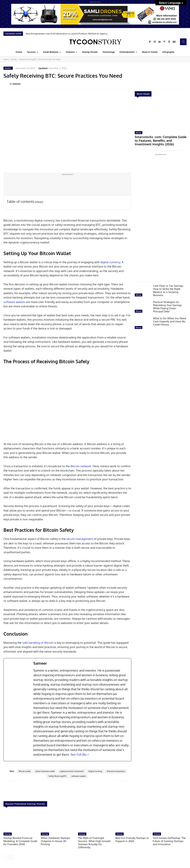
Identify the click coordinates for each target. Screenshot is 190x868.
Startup (8, 834)
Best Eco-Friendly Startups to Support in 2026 (132, 840)
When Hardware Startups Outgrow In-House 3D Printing (55, 841)
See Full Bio (79, 754)
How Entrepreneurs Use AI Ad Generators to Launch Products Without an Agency (66, 34)
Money (14, 59)
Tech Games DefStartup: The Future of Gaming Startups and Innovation (169, 841)
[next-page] (11, 857)
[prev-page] (6, 857)
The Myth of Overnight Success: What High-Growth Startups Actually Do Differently (94, 843)
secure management (80, 539)
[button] (183, 42)
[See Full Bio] (88, 755)
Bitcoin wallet (25, 771)
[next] (184, 34)
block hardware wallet (45, 771)
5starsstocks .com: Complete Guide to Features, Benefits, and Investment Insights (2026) (160, 140)
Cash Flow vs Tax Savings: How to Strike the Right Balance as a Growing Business (168, 289)
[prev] (179, 34)
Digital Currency (95, 771)
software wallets (14, 302)
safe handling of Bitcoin (38, 643)
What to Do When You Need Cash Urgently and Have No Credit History (170, 320)
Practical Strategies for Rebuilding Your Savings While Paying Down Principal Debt (167, 305)
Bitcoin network (81, 466)
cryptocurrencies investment (72, 771)
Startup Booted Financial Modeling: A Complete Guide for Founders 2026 (20, 841)
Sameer (17, 84)
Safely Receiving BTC (57, 776)
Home (6, 59)
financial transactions (116, 771)
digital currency (110, 262)
